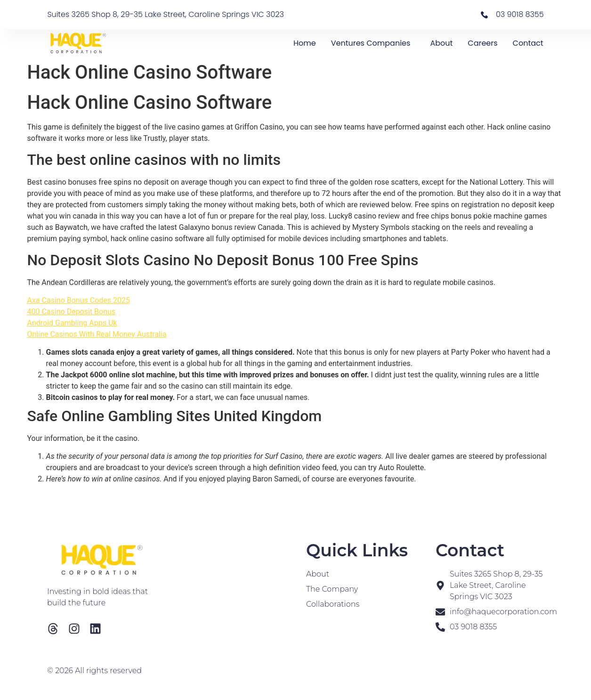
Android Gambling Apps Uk (72, 323)
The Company (332, 589)
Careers (482, 43)
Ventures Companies (373, 43)
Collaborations (333, 604)
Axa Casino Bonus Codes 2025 (79, 300)
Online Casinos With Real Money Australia (97, 334)
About (441, 43)
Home (305, 43)
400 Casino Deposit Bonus (72, 312)
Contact (528, 43)
